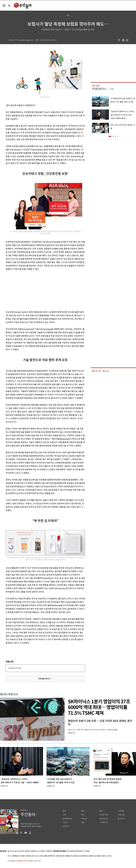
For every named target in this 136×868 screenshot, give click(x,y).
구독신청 (121, 815)
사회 (64, 815)
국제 (83, 815)
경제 (83, 811)
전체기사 (66, 826)
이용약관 (49, 851)
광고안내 (121, 819)
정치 (64, 811)
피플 (83, 822)
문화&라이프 (67, 819)
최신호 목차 (104, 815)
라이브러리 (104, 819)
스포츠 (65, 822)
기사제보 (121, 811)
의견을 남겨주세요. (15, 668)
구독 (112, 89)
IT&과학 (84, 819)
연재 (101, 811)
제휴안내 (34, 851)
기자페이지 (104, 822)
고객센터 (42, 851)
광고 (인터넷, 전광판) (22, 851)
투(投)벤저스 (99, 89)
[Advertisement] (33, 290)
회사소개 (11, 851)
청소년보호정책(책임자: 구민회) (78, 851)
